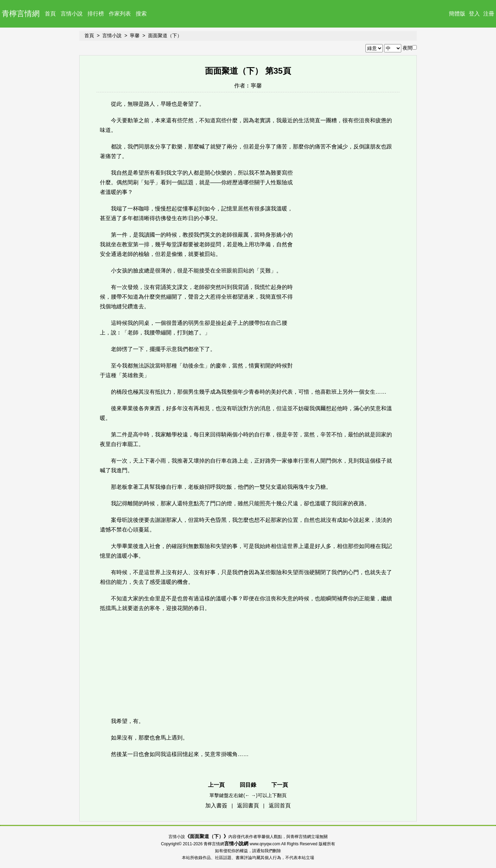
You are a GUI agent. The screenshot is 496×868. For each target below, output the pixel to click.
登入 (474, 14)
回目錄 (248, 785)
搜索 (141, 14)
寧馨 (135, 35)
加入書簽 (216, 805)
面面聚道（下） (165, 35)
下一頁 (280, 785)
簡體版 (457, 14)
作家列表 (120, 14)
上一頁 (216, 785)
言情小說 (72, 14)
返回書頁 (248, 805)
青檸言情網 (21, 14)
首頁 (50, 14)
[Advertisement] (348, 268)
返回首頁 (280, 805)
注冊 (489, 14)
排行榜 (96, 14)
